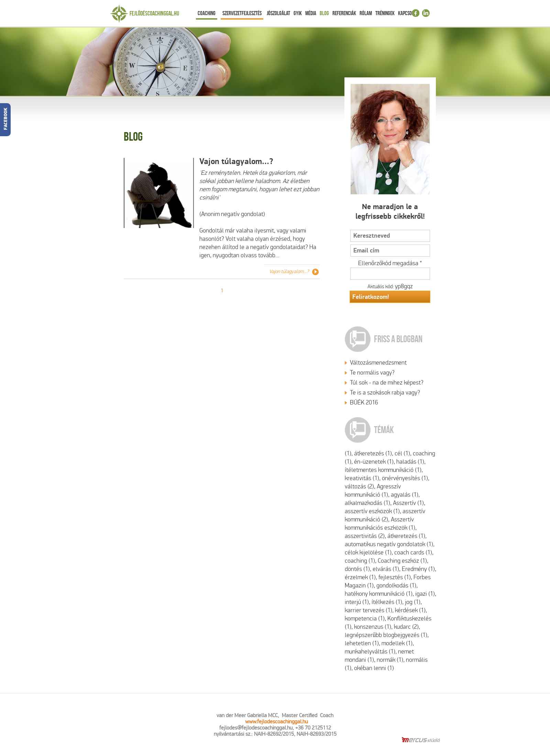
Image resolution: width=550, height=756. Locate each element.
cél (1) (402, 453)
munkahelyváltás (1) (370, 652)
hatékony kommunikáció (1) (379, 594)
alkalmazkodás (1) (367, 503)
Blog (324, 13)
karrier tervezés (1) (368, 610)
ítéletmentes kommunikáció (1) (383, 470)
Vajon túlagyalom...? (236, 161)
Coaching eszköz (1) (402, 561)
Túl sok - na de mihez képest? (387, 383)
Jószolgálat (278, 13)
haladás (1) (410, 462)
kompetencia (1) (365, 619)
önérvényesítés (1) (405, 478)
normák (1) (390, 660)
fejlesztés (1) (395, 577)
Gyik (298, 13)
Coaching (207, 13)
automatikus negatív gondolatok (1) (389, 544)
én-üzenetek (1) (374, 462)
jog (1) (413, 602)
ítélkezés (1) (387, 602)
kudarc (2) (406, 627)
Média (311, 13)
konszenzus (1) (373, 627)
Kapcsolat (408, 13)
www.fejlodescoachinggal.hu (277, 721)
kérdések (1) (410, 610)
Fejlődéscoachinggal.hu (154, 13)
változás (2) (359, 487)
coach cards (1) (413, 553)
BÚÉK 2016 (364, 403)
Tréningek (385, 13)
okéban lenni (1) (374, 668)
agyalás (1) (405, 495)
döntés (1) (357, 569)
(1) (348, 453)
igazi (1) (425, 594)
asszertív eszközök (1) (372, 511)
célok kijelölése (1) (368, 553)
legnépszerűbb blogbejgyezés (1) (386, 635)
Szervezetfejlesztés (242, 13)
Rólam (366, 13)
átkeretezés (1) (373, 453)
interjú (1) (357, 602)
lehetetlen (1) (362, 643)
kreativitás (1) (362, 478)
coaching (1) (360, 561)
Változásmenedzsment (378, 363)
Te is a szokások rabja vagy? (385, 393)
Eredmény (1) (418, 569)
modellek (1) (397, 643)
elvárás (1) (386, 569)
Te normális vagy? (372, 373)
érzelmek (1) (360, 577)
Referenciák (344, 13)
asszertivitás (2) (365, 536)
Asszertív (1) (408, 503)
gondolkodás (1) (396, 586)
